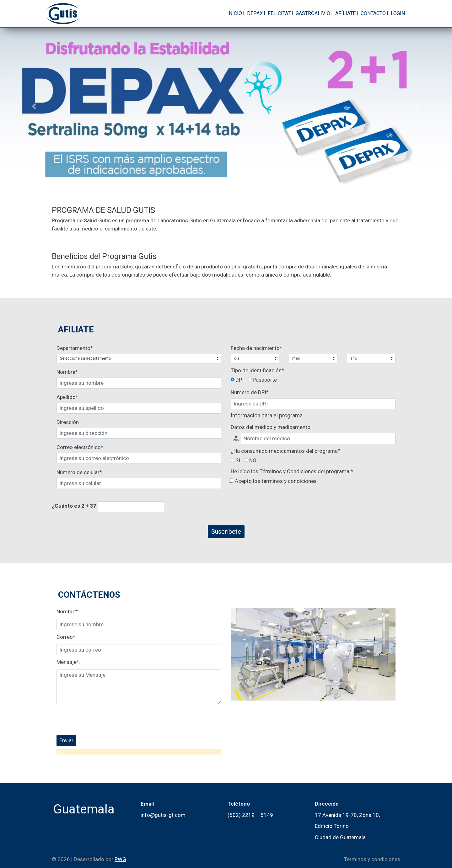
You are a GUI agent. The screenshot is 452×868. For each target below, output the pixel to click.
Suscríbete (226, 532)
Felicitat (279, 13)
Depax (255, 13)
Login (398, 13)
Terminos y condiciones (372, 859)
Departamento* (70, 348)
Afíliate (345, 13)
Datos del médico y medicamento (271, 427)
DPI (239, 380)
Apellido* (67, 397)
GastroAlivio (313, 13)
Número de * (250, 392)
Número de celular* (79, 472)
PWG (120, 859)
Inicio (235, 13)
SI (238, 460)
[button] (34, 106)
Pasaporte (265, 380)
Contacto (373, 13)
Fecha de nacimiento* (256, 348)
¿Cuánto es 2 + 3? (74, 506)
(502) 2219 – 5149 (250, 815)
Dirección (68, 422)
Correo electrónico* (80, 447)
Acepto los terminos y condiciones (276, 481)
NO (253, 460)
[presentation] (104, 720)
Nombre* (67, 372)
